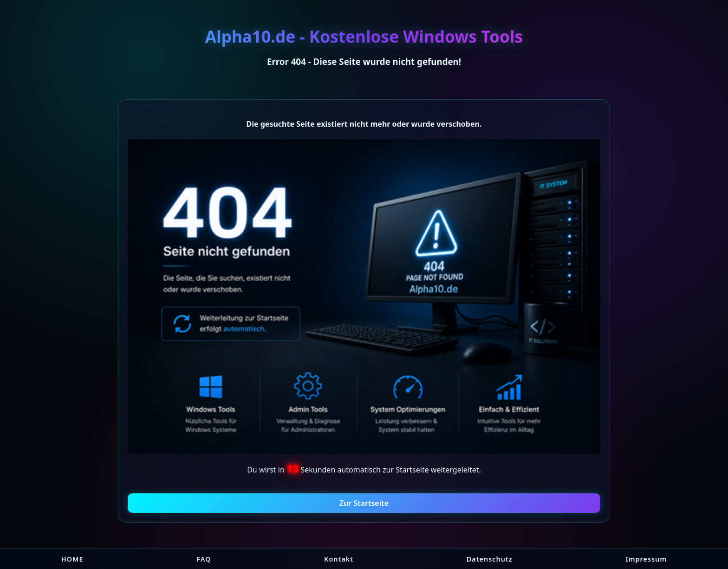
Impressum (646, 559)
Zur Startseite (364, 503)
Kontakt (339, 559)
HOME (72, 559)
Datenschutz (490, 559)
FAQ (204, 559)
